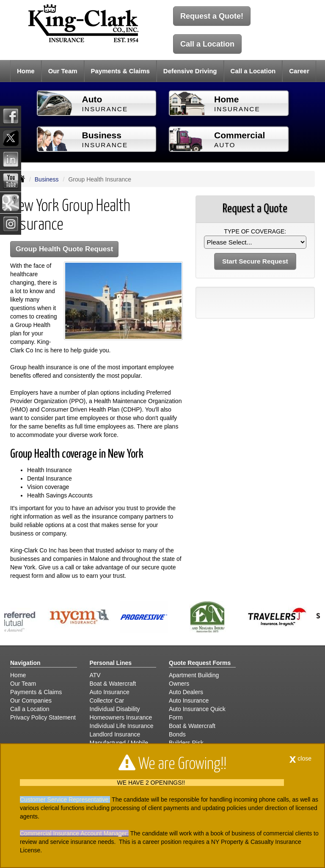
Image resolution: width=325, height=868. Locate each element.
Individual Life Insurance (122, 726)
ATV (95, 675)
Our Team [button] (63, 71)
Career (299, 71)
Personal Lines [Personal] (111, 663)
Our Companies (31, 700)
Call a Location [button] (253, 71)
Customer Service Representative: (65, 799)
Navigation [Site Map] (25, 663)
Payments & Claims (120, 71)
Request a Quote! (212, 16)
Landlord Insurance (115, 734)
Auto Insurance (110, 692)
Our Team (23, 684)
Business (47, 179)
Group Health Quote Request (64, 249)
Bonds (177, 734)
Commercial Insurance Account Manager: (74, 833)
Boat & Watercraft (113, 684)
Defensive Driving (190, 71)
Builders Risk (186, 743)
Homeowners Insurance (121, 717)
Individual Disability (115, 709)
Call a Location (207, 44)
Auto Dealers (186, 692)
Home (26, 71)
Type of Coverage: (255, 231)
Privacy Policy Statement (43, 717)
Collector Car (107, 700)
